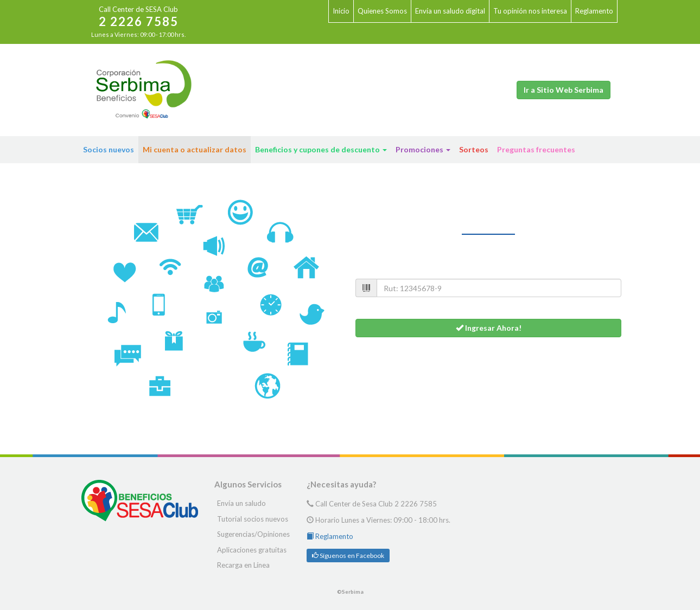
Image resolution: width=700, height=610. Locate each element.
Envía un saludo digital (450, 11)
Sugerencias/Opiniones (253, 534)
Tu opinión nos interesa (530, 11)
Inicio (341, 11)
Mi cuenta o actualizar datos (195, 149)
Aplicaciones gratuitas (252, 550)
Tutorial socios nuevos (253, 519)
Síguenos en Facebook (348, 556)
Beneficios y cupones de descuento (321, 149)
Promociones (423, 149)
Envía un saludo (241, 503)
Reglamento (594, 11)
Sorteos (474, 149)
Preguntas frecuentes (536, 149)
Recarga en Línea (243, 565)
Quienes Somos (382, 11)
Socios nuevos (109, 149)
